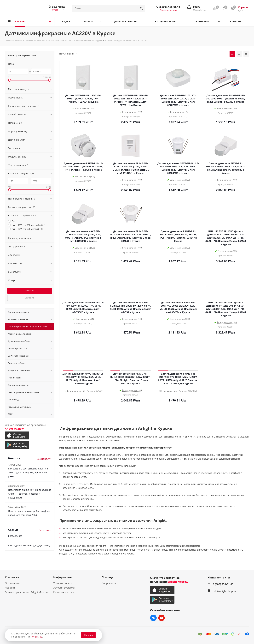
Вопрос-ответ (110, 583)
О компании (12, 583)
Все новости (44, 459)
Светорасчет (15, 536)
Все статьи (45, 530)
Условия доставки (64, 588)
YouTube (162, 618)
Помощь (108, 577)
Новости (10, 588)
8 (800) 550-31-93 (170, 7)
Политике (36, 637)
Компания (12, 577)
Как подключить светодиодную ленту (29, 545)
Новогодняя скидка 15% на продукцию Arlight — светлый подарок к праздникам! (30, 494)
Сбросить (30, 298)
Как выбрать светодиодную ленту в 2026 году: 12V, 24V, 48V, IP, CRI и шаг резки (28, 472)
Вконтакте (153, 618)
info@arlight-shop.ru (224, 591)
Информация (62, 577)
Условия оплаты (63, 583)
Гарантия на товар (64, 592)
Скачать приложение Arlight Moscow (26, 592)
